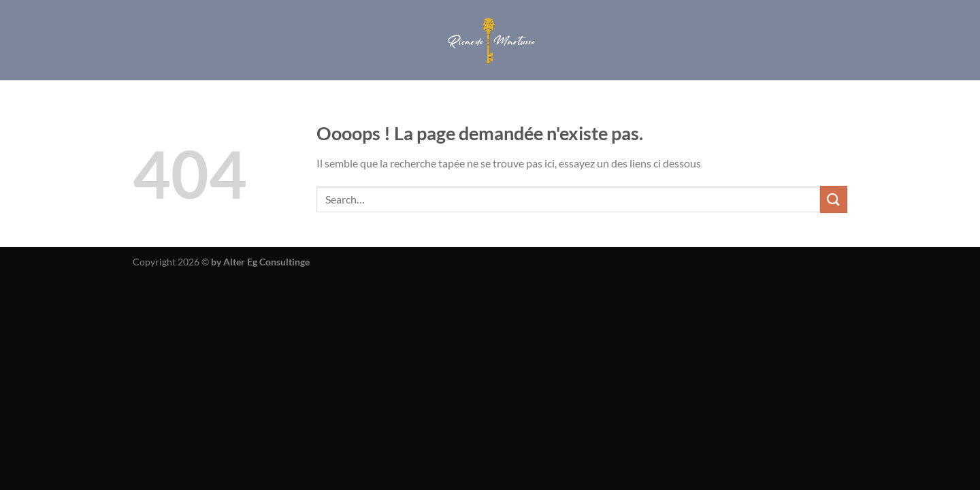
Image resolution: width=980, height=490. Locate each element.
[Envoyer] (834, 199)
